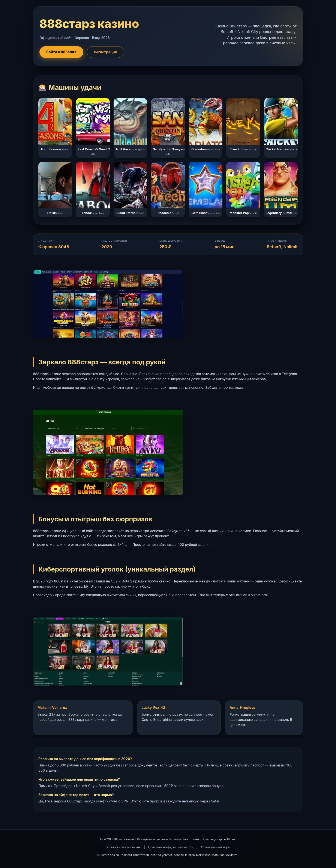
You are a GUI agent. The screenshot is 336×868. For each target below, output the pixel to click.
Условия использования (123, 847)
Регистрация (105, 52)
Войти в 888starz (61, 52)
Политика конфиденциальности (171, 847)
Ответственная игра (215, 847)
